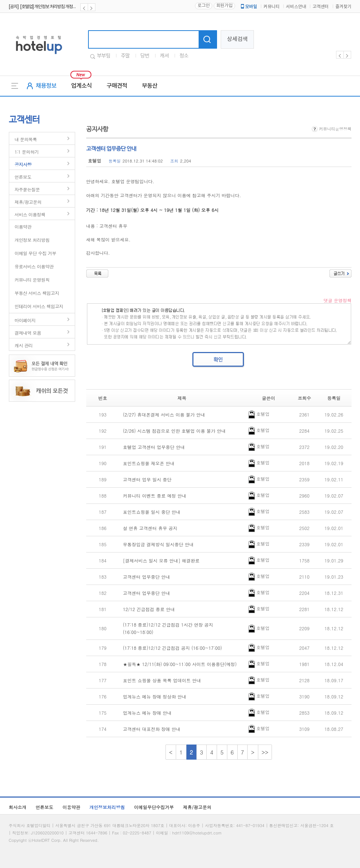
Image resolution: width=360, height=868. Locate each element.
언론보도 (23, 177)
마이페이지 (25, 320)
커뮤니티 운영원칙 (32, 280)
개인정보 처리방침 (32, 240)
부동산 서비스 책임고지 (37, 293)
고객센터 (321, 7)
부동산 (150, 86)
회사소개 (18, 807)
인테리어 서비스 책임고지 (39, 306)
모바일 (248, 7)
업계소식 (81, 86)
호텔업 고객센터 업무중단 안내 (154, 447)
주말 (125, 56)
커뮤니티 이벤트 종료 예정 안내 (155, 496)
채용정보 (46, 86)
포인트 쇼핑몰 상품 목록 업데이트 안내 (162, 680)
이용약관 (23, 226)
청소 (184, 56)
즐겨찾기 (343, 7)
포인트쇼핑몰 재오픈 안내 (149, 463)
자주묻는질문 (27, 189)
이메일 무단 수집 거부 (36, 253)
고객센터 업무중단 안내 (147, 577)
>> (265, 752)
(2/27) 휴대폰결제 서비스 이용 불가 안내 (164, 414)
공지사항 (23, 164)
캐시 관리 (24, 345)
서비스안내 (296, 7)
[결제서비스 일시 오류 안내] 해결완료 (161, 560)
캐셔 (164, 56)
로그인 (204, 6)
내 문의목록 (26, 139)
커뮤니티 (272, 7)
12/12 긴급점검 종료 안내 (149, 609)
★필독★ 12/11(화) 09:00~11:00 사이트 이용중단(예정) (180, 664)
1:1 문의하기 (27, 152)
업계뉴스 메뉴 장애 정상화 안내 (155, 696)
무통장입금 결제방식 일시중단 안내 (158, 544)
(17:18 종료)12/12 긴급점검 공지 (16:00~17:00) (173, 648)
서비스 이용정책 (30, 214)
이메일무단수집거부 (154, 807)
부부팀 (104, 56)
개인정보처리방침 (107, 807)
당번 (145, 56)
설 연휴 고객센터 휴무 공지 (150, 528)
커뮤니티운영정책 (332, 129)
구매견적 (117, 86)
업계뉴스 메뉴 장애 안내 (147, 713)
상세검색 (237, 39)
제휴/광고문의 (28, 202)
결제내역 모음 (28, 333)
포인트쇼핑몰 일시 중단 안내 (152, 512)
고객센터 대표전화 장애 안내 (152, 729)
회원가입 (224, 6)
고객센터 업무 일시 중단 (147, 479)
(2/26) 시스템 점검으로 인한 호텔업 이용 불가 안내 (174, 431)
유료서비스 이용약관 (34, 266)
